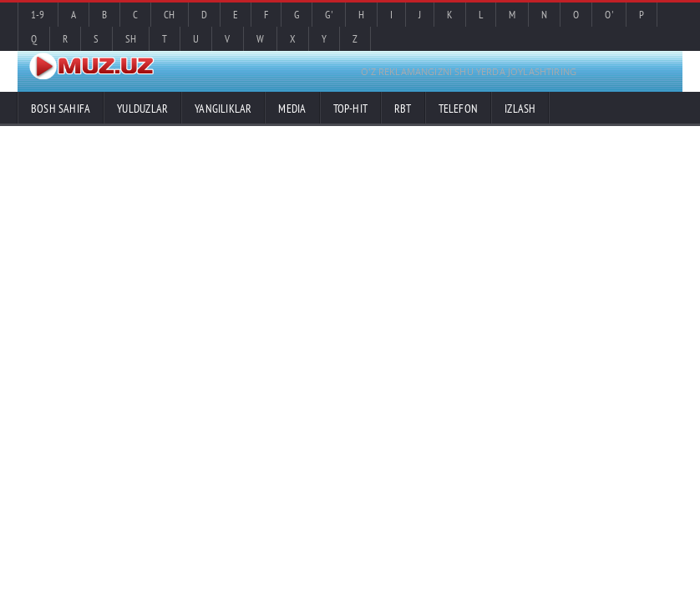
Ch (169, 15)
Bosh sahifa (61, 109)
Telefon (458, 109)
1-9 (38, 15)
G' (328, 15)
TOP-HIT (350, 109)
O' (609, 15)
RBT (403, 109)
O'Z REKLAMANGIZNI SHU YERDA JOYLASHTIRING (469, 71)
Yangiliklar (223, 109)
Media (292, 109)
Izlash (520, 109)
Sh (131, 39)
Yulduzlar (142, 109)
